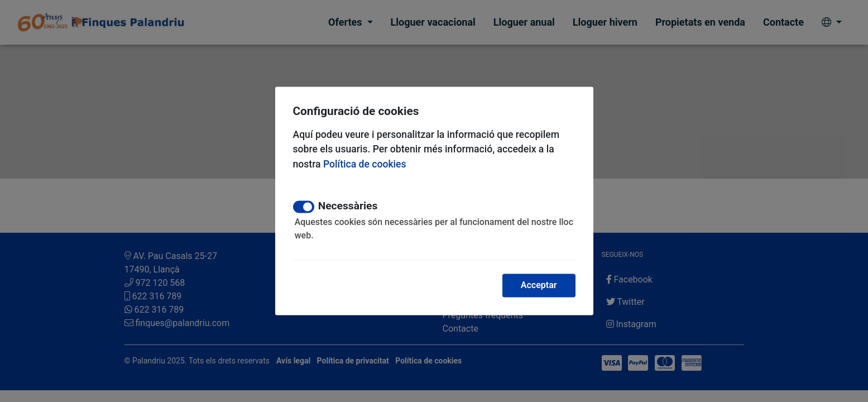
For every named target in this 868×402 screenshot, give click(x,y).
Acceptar (539, 285)
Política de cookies (365, 164)
